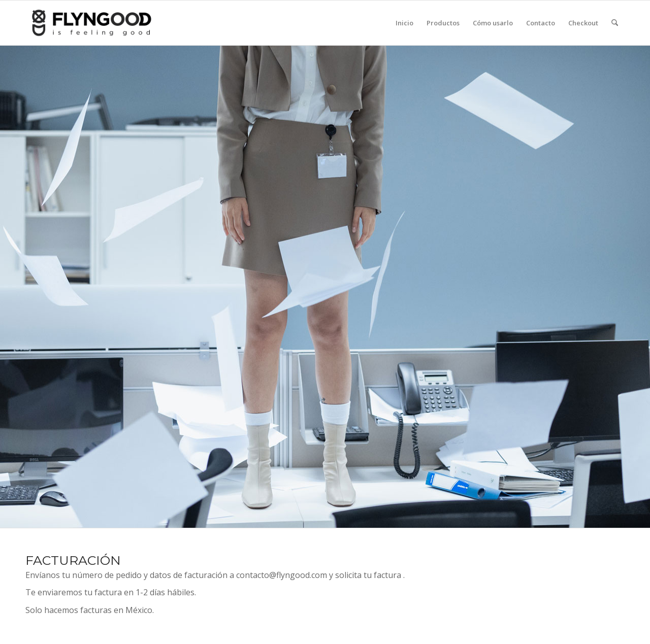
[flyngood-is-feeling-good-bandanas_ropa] (108, 23)
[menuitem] (404, 23)
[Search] (615, 23)
